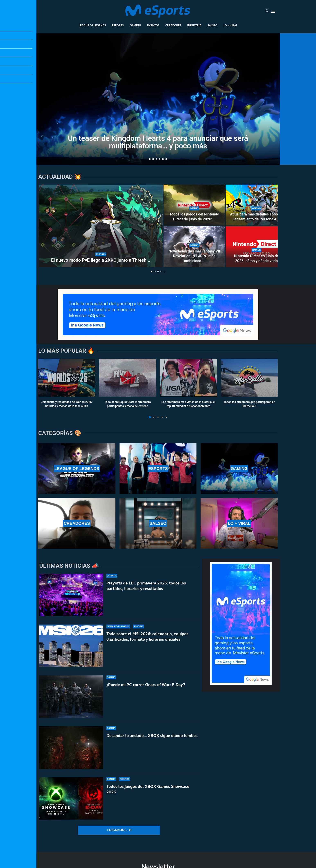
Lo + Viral (230, 25)
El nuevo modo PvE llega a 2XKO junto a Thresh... (101, 260)
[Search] (267, 11)
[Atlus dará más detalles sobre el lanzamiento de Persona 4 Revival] (256, 205)
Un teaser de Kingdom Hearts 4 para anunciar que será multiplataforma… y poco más (158, 142)
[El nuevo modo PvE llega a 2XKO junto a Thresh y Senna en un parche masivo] (101, 226)
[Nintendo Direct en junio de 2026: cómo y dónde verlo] (256, 247)
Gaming (135, 25)
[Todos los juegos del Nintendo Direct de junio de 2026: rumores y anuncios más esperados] (194, 205)
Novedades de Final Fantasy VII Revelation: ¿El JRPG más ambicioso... (194, 256)
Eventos (153, 25)
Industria (194, 25)
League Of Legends (92, 25)
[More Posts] (119, 830)
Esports (118, 25)
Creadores (173, 25)
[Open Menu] (273, 11)
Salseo (212, 25)
